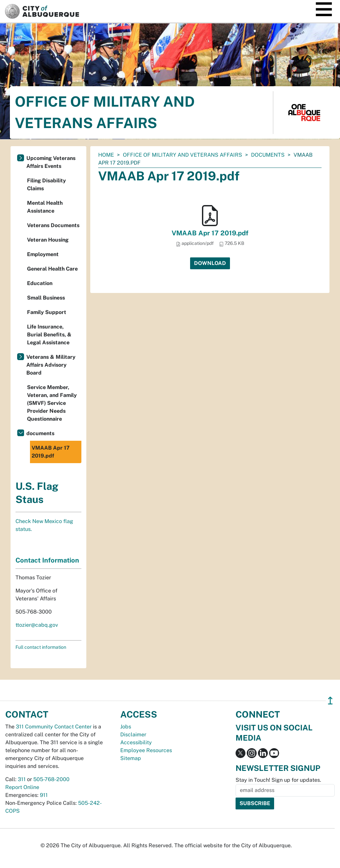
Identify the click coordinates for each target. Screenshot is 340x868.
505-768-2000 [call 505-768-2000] (51, 779)
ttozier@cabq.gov (37, 625)
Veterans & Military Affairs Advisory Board (51, 365)
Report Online (22, 787)
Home (106, 155)
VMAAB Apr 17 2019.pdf (210, 233)
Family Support (47, 312)
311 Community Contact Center (54, 727)
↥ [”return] (330, 701)
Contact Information (47, 560)
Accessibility (136, 742)
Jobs (126, 727)
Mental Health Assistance (45, 207)
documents (268, 155)
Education (40, 283)
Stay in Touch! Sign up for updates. (278, 780)
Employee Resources (146, 750)
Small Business (46, 298)
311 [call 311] (22, 779)
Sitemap (131, 758)
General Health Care (52, 269)
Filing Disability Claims (46, 184)
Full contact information (41, 647)
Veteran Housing (48, 240)
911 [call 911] (44, 795)
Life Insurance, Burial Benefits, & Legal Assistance (49, 335)
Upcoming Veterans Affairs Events (51, 162)
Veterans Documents (53, 225)
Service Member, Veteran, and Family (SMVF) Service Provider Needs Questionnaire (52, 403)
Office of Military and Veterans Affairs (183, 155)
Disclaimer (133, 735)
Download (210, 263)
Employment (43, 254)
